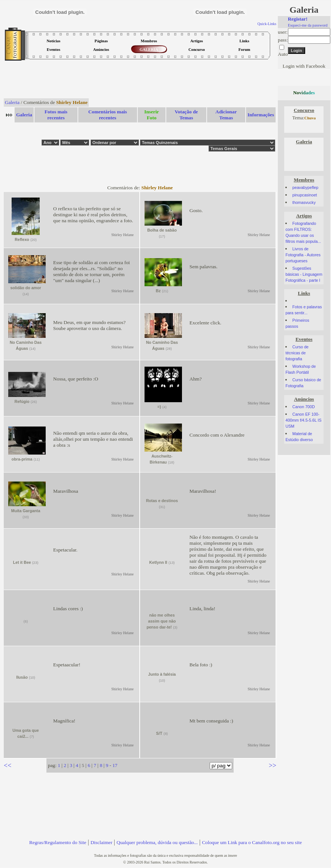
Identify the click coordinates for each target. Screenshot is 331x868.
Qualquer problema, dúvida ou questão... (157, 842)
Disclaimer (101, 842)
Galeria (12, 102)
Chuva (310, 118)
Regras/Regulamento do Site (58, 842)
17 (115, 765)
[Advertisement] (140, 80)
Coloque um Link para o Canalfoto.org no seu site (252, 842)
